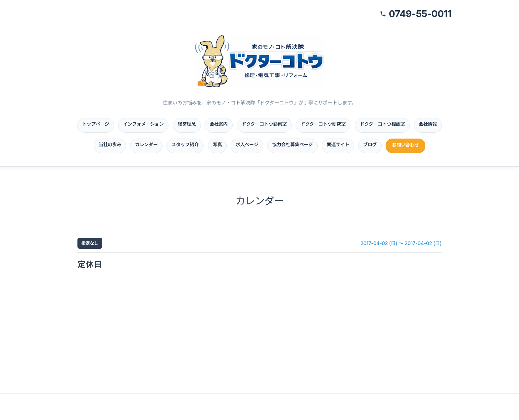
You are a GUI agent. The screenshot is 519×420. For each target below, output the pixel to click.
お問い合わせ (405, 145)
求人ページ (247, 144)
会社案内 (219, 124)
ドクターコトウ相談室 (382, 124)
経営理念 (187, 124)
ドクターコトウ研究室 (323, 124)
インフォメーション (143, 124)
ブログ (370, 144)
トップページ (96, 124)
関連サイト (338, 144)
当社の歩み (110, 144)
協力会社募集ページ (292, 144)
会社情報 (428, 124)
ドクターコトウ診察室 (264, 124)
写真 (217, 144)
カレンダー (146, 144)
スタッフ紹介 (185, 144)
